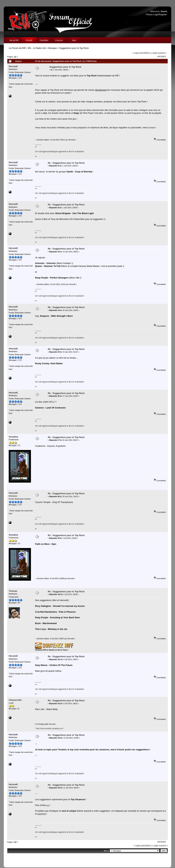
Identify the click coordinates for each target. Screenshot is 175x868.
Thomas (13, 591)
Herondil (13, 66)
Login (156, 14)
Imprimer (161, 57)
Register (163, 14)
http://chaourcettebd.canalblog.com (50, 729)
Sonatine (13, 437)
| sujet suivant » (159, 53)
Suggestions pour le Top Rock (74, 48)
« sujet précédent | (142, 53)
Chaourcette (15, 700)
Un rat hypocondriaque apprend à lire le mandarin (59, 151)
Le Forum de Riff (17, 48)
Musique (53, 48)
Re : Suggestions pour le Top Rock (66, 163)
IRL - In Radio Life (37, 48)
